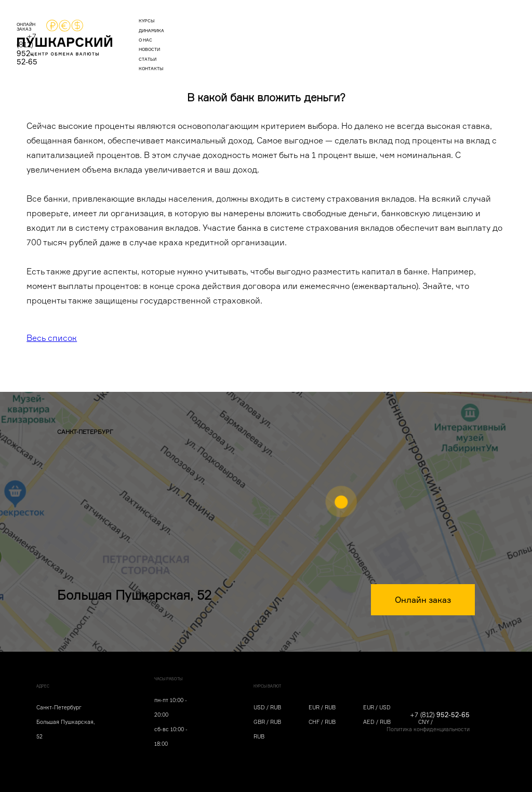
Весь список (52, 338)
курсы (166, 34)
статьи (314, 34)
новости (277, 34)
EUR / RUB (322, 707)
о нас (242, 34)
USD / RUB (267, 707)
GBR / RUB (267, 722)
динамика (204, 34)
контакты (353, 34)
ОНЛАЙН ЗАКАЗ (397, 34)
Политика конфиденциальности (428, 729)
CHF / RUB (322, 722)
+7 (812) (460, 33)
